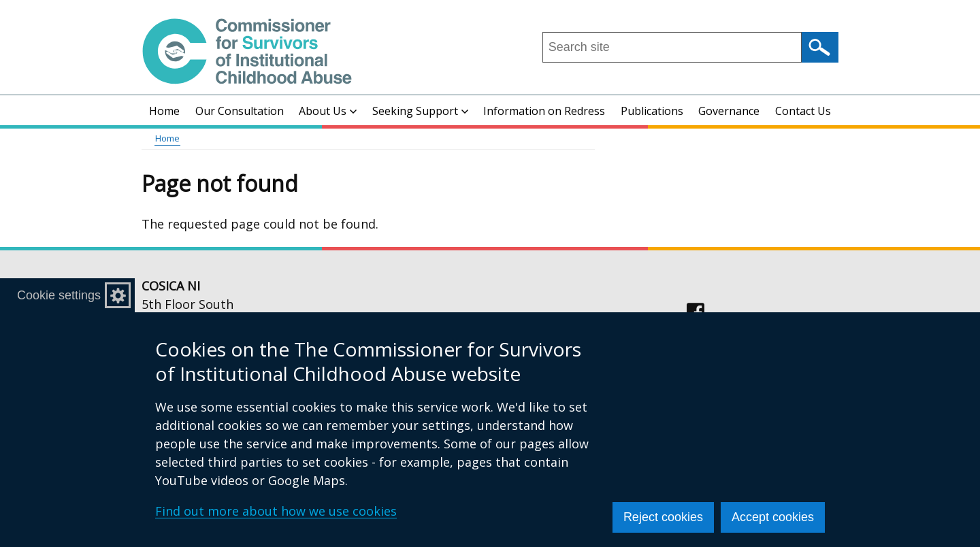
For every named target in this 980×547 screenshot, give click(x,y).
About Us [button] (328, 111)
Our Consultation (240, 111)
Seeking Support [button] (420, 111)
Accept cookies (773, 517)
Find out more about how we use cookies (276, 511)
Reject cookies (663, 517)
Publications (652, 111)
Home (164, 111)
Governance (729, 111)
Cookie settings (59, 295)
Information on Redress (544, 111)
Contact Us (803, 111)
